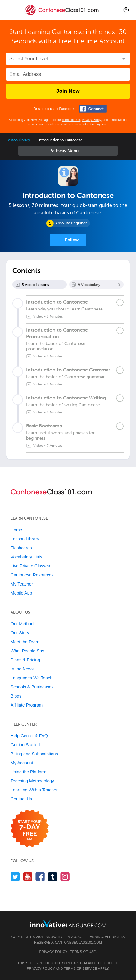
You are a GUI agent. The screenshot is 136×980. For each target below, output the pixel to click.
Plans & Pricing (25, 660)
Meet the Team (25, 642)
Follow (72, 240)
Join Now (68, 91)
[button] (126, 10)
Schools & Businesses (32, 687)
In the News (22, 669)
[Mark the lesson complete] (120, 302)
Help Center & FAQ (29, 736)
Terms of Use (71, 120)
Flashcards (21, 548)
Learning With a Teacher (34, 790)
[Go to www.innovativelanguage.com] (68, 924)
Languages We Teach (32, 678)
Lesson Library (18, 140)
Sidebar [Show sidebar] (68, 151)
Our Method (22, 624)
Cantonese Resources (32, 575)
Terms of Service (80, 968)
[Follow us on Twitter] (15, 877)
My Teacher (22, 584)
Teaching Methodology (32, 781)
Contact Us (21, 799)
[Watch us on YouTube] (28, 877)
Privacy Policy (91, 120)
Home (16, 530)
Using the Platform (28, 772)
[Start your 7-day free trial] (30, 829)
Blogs (16, 696)
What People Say (27, 651)
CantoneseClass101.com (78, 942)
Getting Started (25, 745)
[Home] (62, 14)
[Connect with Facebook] (93, 109)
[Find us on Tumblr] (53, 877)
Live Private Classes (30, 566)
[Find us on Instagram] (65, 877)
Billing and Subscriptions (34, 754)
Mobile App (21, 593)
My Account (22, 763)
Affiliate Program (27, 705)
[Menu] (10, 10)
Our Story (20, 633)
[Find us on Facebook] (40, 877)
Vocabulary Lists (26, 557)
